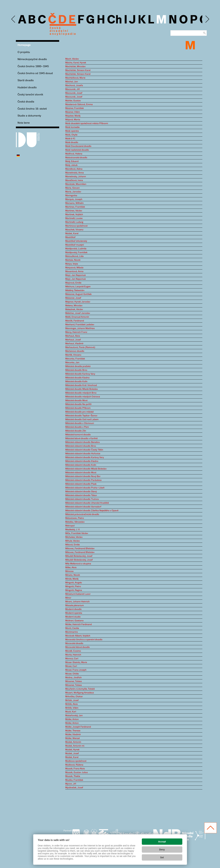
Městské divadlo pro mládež (79, 412)
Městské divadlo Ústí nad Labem (82, 419)
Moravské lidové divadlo (78, 647)
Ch (114, 20)
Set (162, 857)
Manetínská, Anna (75, 173)
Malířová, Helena (74, 154)
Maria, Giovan (72, 188)
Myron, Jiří (71, 784)
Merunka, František (75, 359)
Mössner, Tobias (74, 681)
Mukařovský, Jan (74, 716)
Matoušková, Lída (74, 256)
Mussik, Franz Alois (75, 769)
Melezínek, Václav (74, 309)
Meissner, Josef (73, 298)
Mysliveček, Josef (74, 788)
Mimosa (69, 571)
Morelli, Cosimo (73, 651)
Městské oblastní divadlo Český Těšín (84, 450)
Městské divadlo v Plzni (77, 427)
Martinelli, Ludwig (74, 222)
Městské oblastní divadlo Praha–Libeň (85, 488)
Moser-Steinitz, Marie (76, 662)
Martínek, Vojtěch (74, 215)
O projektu (24, 52)
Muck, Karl (71, 712)
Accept (162, 842)
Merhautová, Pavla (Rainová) (80, 347)
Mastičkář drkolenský (76, 241)
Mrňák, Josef (72, 700)
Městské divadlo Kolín (76, 382)
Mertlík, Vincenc (73, 355)
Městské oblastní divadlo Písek (81, 484)
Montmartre (71, 632)
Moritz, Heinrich (73, 655)
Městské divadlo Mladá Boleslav (82, 389)
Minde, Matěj (72, 579)
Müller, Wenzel (72, 738)
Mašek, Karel (72, 234)
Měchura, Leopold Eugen (78, 287)
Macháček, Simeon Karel (78, 70)
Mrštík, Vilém (72, 708)
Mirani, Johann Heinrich (77, 602)
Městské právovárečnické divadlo (82, 514)
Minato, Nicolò (73, 575)
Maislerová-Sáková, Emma (79, 104)
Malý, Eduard (72, 161)
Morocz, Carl (72, 659)
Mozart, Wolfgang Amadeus (80, 693)
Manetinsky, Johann (76, 177)
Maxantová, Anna (74, 271)
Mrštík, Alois (71, 704)
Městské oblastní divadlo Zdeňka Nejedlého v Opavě (92, 511)
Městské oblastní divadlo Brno (81, 446)
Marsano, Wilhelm (74, 203)
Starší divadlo (26, 80)
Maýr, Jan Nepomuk (76, 275)
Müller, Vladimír (73, 734)
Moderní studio (73, 617)
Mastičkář (70, 237)
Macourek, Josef (74, 93)
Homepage (24, 45)
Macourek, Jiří (72, 89)
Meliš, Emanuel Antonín (77, 317)
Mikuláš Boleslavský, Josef (79, 556)
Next (207, 19)
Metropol (70, 526)
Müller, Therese (73, 731)
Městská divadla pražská (78, 366)
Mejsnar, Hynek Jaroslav (78, 302)
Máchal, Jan (72, 82)
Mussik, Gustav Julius (77, 772)
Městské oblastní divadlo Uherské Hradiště (87, 503)
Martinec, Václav (74, 211)
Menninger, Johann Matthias (80, 328)
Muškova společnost (76, 761)
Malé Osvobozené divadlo (78, 146)
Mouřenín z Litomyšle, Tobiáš (80, 689)
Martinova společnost (76, 226)
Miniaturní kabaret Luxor (78, 594)
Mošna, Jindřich (73, 678)
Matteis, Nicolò (73, 260)
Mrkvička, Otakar (74, 697)
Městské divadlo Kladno (77, 378)
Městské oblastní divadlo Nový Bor (83, 476)
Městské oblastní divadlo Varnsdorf (83, 507)
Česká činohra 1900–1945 (33, 66)
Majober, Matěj (73, 116)
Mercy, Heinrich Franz (76, 332)
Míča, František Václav (77, 533)
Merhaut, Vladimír (74, 344)
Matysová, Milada (74, 268)
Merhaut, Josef (73, 340)
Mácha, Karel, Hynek (76, 63)
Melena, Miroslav (74, 306)
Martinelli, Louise (74, 218)
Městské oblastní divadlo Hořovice (83, 454)
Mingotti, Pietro (73, 586)
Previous (13, 19)
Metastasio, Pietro (75, 518)
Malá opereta (72, 131)
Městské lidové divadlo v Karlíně (81, 438)
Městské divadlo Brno (76, 370)
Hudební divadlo (27, 88)
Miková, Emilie (72, 545)
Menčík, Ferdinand (75, 321)
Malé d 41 (70, 139)
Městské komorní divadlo (78, 435)
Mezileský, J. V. (73, 530)
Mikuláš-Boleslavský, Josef (79, 560)
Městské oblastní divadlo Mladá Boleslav (86, 469)
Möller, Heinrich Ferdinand (79, 624)
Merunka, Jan (72, 363)
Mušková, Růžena (74, 765)
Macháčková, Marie (75, 78)
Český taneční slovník (30, 95)
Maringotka (71, 196)
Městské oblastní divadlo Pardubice (83, 480)
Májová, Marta (73, 120)
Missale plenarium (75, 605)
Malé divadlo (72, 142)
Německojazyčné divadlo (32, 59)
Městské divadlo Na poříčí (78, 404)
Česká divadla (26, 102)
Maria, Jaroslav (73, 192)
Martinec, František (75, 207)
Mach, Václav (72, 59)
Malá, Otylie (71, 135)
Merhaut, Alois (73, 336)
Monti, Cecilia (72, 628)
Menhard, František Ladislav (80, 325)
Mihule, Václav (73, 541)
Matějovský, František (76, 252)
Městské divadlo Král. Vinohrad (81, 385)
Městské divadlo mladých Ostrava (83, 397)
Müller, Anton (72, 719)
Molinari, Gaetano (74, 621)
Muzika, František (74, 780)
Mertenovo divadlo (75, 351)
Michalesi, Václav (74, 537)
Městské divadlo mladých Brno (81, 393)
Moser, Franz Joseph (76, 670)
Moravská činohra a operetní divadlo (84, 640)
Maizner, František (75, 108)
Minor (68, 598)
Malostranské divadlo (76, 158)
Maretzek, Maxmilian (76, 184)
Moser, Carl (71, 666)
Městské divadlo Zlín (76, 431)
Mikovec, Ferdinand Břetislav (80, 549)
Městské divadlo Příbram (78, 408)
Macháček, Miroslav (75, 67)
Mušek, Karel (72, 757)
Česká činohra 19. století (32, 109)
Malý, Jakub (71, 165)
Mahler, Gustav (73, 101)
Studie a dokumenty (29, 116)
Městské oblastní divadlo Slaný (81, 492)
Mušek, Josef (72, 753)
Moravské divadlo (74, 643)
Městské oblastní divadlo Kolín (81, 465)
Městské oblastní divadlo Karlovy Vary (85, 457)
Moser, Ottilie (72, 674)
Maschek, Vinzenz (74, 230)
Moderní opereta (74, 613)
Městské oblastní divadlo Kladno (82, 461)
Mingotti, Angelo (74, 583)
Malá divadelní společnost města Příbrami (87, 123)
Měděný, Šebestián (75, 290)
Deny (162, 850)
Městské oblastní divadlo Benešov (83, 442)
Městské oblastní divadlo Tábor (81, 495)
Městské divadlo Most (76, 401)
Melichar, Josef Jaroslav (78, 313)
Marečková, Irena (74, 180)
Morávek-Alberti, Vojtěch (78, 636)
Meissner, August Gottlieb (78, 294)
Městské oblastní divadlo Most (81, 473)
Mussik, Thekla (73, 776)
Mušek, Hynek (72, 750)
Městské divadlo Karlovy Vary (80, 374)
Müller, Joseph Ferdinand (78, 727)
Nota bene (24, 123)
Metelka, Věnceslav (75, 522)
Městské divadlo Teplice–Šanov (81, 416)
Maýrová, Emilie (73, 283)
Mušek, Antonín (73, 742)
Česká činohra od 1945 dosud (35, 73)
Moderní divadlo (73, 609)
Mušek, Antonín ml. (75, 746)
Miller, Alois (71, 568)
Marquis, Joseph (74, 199)
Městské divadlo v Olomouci (80, 423)
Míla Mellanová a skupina (78, 564)
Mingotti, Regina (74, 590)
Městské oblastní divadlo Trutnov (82, 499)
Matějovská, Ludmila (76, 249)
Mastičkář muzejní (75, 245)
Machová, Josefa (74, 85)
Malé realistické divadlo (77, 150)
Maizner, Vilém (73, 112)
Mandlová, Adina (74, 169)
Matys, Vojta (72, 264)
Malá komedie (72, 127)
